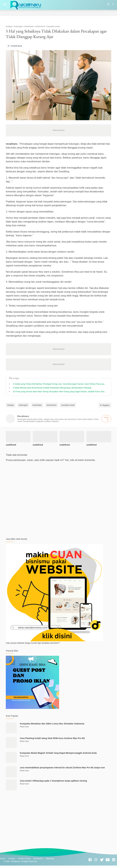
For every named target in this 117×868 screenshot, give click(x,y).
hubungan (23, 405)
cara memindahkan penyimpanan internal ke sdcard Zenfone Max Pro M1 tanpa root (62, 768)
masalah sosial (68, 405)
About (3, 859)
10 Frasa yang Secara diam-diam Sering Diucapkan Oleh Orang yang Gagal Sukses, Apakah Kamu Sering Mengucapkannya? (60, 392)
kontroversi (51, 405)
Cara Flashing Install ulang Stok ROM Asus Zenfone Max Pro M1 (52, 738)
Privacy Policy (24, 859)
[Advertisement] (58, 818)
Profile (106, 419)
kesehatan (37, 405)
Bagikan (105, 405)
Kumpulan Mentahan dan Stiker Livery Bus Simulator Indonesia (52, 724)
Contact (12, 859)
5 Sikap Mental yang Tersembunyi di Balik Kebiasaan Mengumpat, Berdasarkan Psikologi (52, 388)
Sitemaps (50, 859)
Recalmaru (16, 861)
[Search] (108, 5)
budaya (11, 405)
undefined (11, 445)
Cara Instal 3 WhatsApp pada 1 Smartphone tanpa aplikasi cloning (53, 781)
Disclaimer (38, 859)
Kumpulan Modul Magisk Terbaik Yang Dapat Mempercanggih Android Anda (58, 753)
